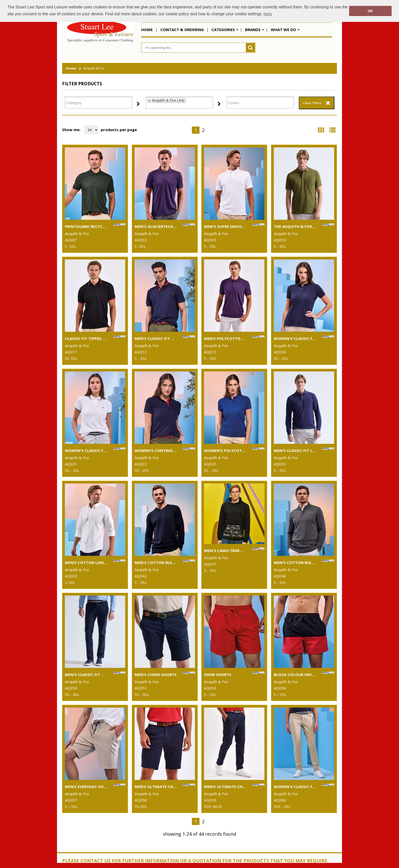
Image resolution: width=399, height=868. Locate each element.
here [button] (268, 14)
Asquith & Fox (94, 68)
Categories (223, 30)
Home (147, 30)
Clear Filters (312, 103)
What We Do (283, 30)
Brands (253, 30)
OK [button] (370, 11)
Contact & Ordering (182, 30)
